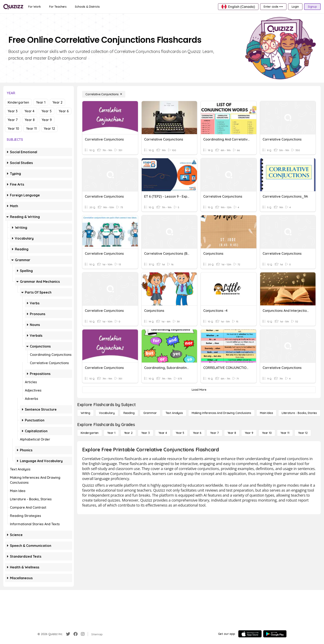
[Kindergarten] (90, 433)
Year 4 (29, 111)
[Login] (295, 7)
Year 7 (13, 120)
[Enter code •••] (273, 7)
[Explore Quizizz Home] (13, 7)
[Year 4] (163, 433)
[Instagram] (83, 634)
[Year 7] (214, 433)
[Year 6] (197, 433)
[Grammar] (150, 413)
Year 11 (31, 129)
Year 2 (57, 102)
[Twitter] (68, 634)
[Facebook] (76, 634)
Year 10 (13, 129)
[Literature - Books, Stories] (299, 413)
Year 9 (47, 120)
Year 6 (64, 111)
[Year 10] (267, 433)
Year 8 (30, 120)
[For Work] (35, 7)
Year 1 (41, 102)
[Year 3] (146, 433)
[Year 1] (111, 433)
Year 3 (13, 111)
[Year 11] (285, 433)
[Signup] (312, 7)
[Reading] (129, 413)
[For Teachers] (58, 7)
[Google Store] (275, 634)
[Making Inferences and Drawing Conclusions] (221, 413)
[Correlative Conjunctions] (104, 94)
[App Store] (250, 634)
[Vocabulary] (107, 413)
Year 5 (47, 111)
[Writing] (85, 413)
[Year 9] (249, 433)
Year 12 (49, 129)
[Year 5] (180, 433)
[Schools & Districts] (87, 7)
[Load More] (199, 390)
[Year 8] (232, 433)
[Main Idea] (266, 413)
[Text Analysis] (174, 413)
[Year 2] (128, 433)
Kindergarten (18, 102)
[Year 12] (303, 433)
